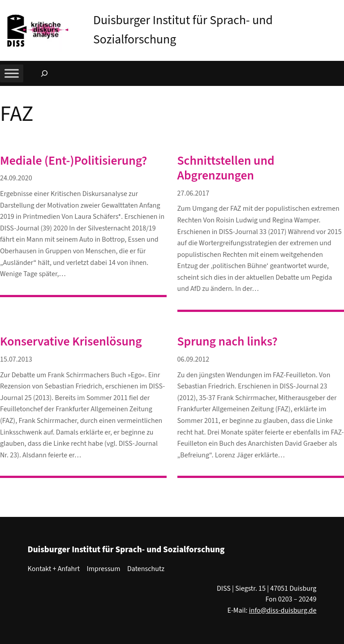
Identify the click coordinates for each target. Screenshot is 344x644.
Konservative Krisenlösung (71, 342)
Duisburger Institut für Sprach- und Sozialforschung (126, 550)
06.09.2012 (193, 359)
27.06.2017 (193, 193)
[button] (337, 9)
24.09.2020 (16, 178)
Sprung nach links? (228, 342)
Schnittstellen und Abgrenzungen (226, 168)
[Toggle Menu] (12, 74)
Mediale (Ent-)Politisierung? (73, 161)
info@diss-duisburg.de (283, 610)
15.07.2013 (16, 359)
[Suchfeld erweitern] (44, 73)
